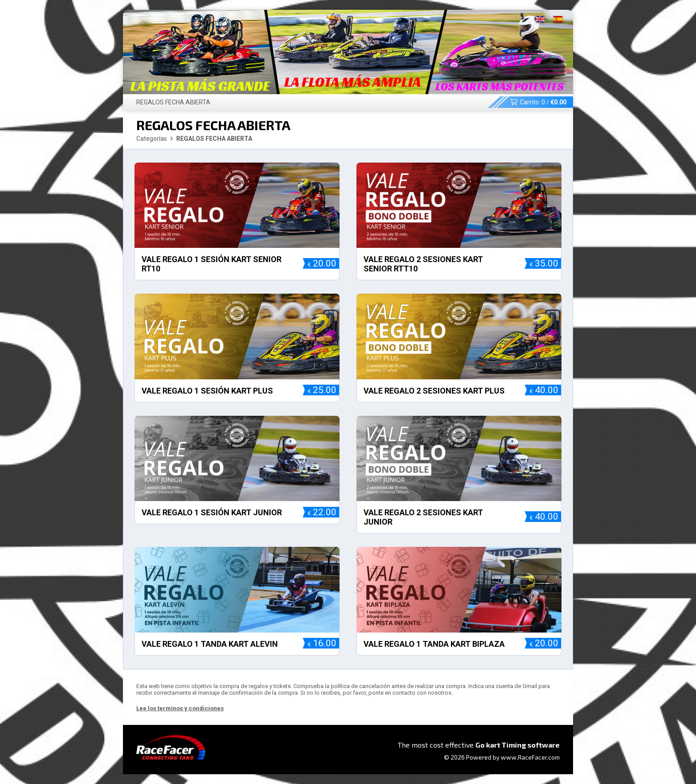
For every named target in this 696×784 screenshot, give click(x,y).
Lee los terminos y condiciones (180, 708)
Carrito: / (538, 102)
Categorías (152, 139)
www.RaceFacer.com (530, 757)
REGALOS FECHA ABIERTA (173, 102)
